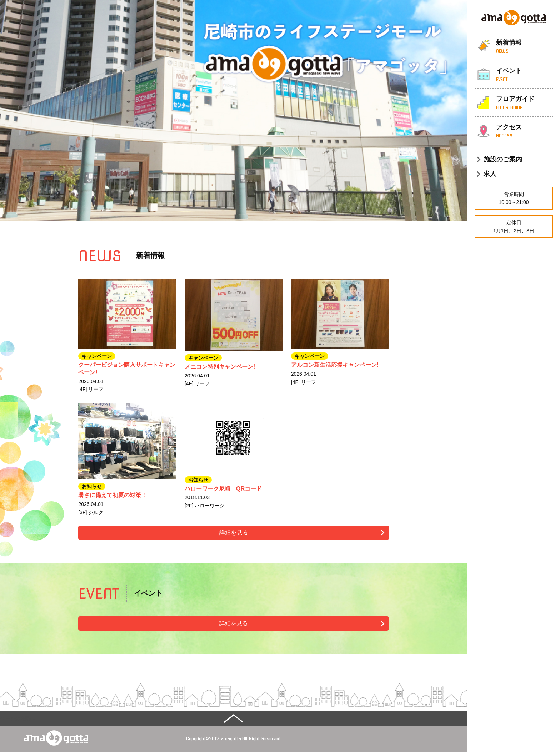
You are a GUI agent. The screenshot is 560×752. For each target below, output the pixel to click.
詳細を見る (234, 533)
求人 (490, 174)
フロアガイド (524, 103)
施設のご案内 (503, 159)
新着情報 (524, 47)
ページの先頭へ (17, 718)
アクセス (524, 131)
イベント (524, 75)
